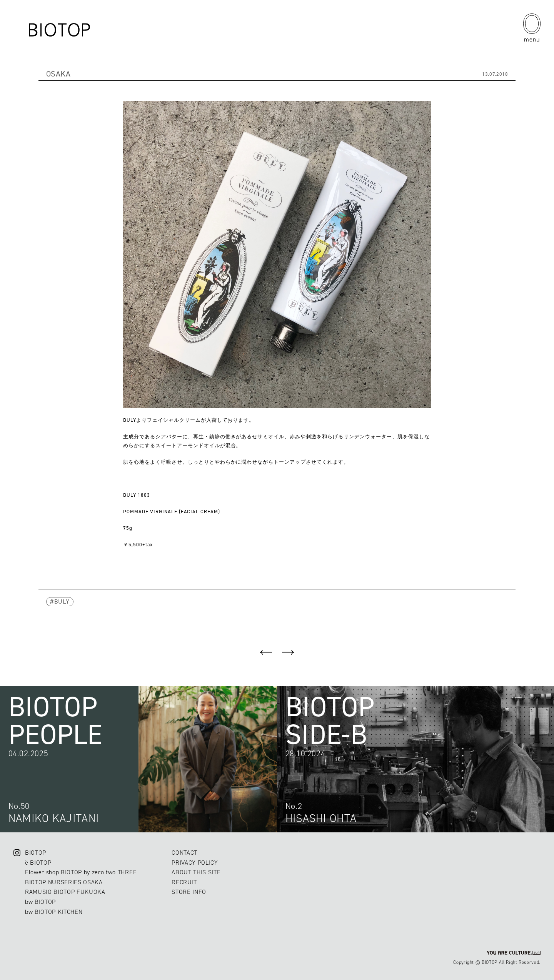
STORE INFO (189, 892)
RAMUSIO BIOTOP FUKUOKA (65, 892)
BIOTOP (36, 853)
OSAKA (58, 74)
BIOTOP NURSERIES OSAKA (64, 882)
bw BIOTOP (40, 902)
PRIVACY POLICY (195, 863)
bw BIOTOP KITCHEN (54, 912)
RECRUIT (184, 882)
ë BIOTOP (38, 863)
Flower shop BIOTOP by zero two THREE (81, 872)
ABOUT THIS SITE (196, 872)
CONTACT (184, 853)
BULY (62, 601)
